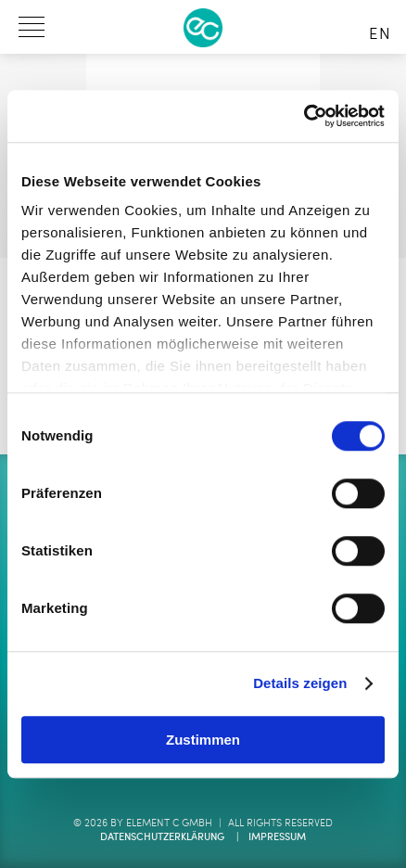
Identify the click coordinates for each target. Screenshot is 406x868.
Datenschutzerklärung (162, 838)
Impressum (277, 838)
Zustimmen (203, 740)
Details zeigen (300, 683)
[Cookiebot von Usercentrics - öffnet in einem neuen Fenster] (304, 116)
